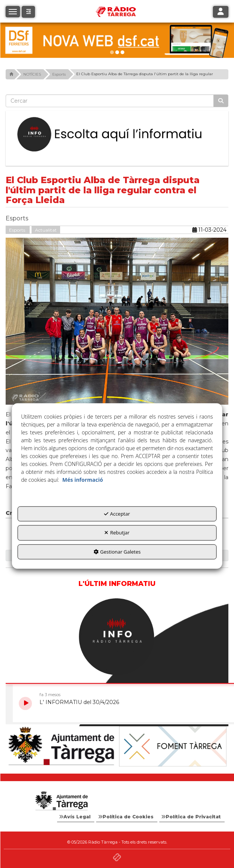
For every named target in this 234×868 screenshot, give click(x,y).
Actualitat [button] (46, 230)
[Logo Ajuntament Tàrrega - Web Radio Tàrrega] (61, 801)
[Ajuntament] (61, 746)
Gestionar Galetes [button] (117, 552)
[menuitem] (76, 817)
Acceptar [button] (117, 514)
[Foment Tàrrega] (173, 746)
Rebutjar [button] (117, 533)
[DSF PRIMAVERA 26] (117, 40)
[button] (28, 12)
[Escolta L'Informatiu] (117, 135)
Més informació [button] (83, 480)
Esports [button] (18, 230)
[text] (110, 101)
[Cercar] (221, 101)
